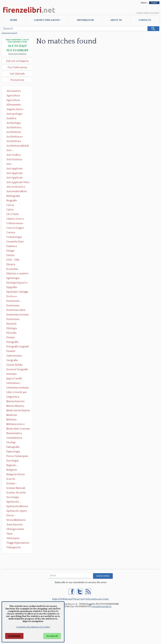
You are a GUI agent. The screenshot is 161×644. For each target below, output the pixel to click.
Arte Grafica (13, 155)
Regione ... (12, 465)
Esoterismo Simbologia (13, 319)
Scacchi (11, 479)
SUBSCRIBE (103, 576)
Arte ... (10, 150)
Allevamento (14, 105)
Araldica (11, 118)
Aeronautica (14, 91)
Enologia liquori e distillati (17, 283)
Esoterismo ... (14, 301)
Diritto (10, 255)
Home (14, 20)
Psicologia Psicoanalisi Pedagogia (13, 461)
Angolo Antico (15, 109)
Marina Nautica (15, 406)
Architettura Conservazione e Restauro (16, 132)
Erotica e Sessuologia (13, 297)
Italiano (143, 3)
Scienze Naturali (16, 488)
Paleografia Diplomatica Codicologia (14, 447)
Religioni (12, 470)
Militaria (11, 420)
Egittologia (13, 278)
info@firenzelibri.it (102, 607)
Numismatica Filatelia (14, 434)
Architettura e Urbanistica (15, 137)
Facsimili (11, 324)
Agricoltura (13, 96)
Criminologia (14, 237)
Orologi (11, 442)
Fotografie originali (18, 347)
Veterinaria (13, 538)
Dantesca (12, 246)
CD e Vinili (12, 214)
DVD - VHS (13, 260)
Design (10, 251)
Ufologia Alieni (15, 529)
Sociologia (13, 497)
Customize (14, 636)
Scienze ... (12, 483)
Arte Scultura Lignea (14, 160)
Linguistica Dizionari (13, 397)
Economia (12, 269)
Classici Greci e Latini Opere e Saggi (18, 219)
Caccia (10, 205)
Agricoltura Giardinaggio (14, 100)
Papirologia (13, 452)
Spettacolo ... (14, 502)
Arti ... (10, 164)
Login (139, 13)
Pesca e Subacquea (17, 456)
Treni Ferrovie (15, 525)
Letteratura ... (14, 383)
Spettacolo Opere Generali (17, 511)
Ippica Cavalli (14, 378)
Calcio (10, 210)
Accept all (52, 636)
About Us (116, 20)
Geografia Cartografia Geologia (13, 361)
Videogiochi (14, 547)
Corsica (11, 232)
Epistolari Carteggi (17, 292)
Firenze (11, 337)
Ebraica (11, 264)
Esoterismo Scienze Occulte (18, 315)
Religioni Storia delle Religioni (15, 475)
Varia (9, 534)
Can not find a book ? (47, 20)
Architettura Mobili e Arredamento (18, 146)
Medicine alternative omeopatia (13, 415)
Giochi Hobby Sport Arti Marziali (17, 365)
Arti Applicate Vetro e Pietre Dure (18, 183)
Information (85, 20)
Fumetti (11, 351)
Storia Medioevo (16, 520)
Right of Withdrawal (62, 599)
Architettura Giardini (14, 141)
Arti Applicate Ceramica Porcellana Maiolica (18, 169)
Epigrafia (12, 287)
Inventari (12, 374)
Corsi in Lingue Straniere (15, 228)
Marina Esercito (15, 401)
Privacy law (79, 599)
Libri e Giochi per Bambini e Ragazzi (17, 393)
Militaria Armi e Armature (15, 424)
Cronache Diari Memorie (15, 242)
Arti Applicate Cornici (15, 173)
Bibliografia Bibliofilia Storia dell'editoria (16, 196)
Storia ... (11, 515)
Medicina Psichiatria (18, 410)
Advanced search (9, 33)
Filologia (12, 328)
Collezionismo (15, 223)
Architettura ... (15, 127)
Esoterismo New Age (16, 310)
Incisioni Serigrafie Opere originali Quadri (17, 370)
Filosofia (11, 333)
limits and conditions (17, 54)
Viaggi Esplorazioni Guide (18, 543)
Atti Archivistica (16, 187)
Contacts (145, 20)
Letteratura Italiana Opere (17, 388)
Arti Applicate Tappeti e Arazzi (16, 178)
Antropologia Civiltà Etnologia (16, 114)
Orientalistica (14, 438)
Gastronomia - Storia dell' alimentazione (15, 356)
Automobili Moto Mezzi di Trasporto (17, 192)
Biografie (12, 201)
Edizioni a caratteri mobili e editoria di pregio (18, 274)
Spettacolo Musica (17, 506)
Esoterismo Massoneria (13, 306)
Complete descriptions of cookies (33, 627)
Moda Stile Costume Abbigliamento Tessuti (18, 429)
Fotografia (12, 342)
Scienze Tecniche (16, 493)
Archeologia (14, 123)
